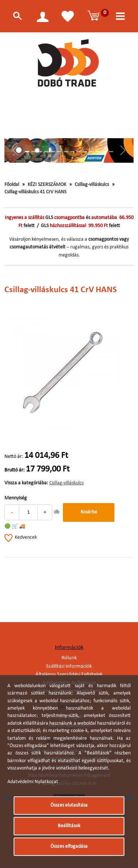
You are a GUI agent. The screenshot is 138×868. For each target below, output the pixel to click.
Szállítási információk (69, 666)
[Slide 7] (66, 152)
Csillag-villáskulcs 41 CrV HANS (35, 192)
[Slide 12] (98, 152)
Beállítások (69, 826)
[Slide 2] (33, 152)
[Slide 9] (79, 152)
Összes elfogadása (69, 847)
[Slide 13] (105, 152)
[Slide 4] (46, 152)
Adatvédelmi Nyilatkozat (33, 782)
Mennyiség (16, 498)
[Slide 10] (85, 152)
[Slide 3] (40, 152)
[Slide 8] (72, 152)
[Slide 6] (59, 152)
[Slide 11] (92, 152)
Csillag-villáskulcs (92, 185)
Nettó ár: (14, 457)
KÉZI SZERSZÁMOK (47, 185)
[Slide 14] (111, 152)
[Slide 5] (53, 152)
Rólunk (69, 658)
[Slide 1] (27, 152)
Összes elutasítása (69, 805)
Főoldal (12, 185)
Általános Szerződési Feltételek (69, 675)
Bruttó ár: (15, 470)
